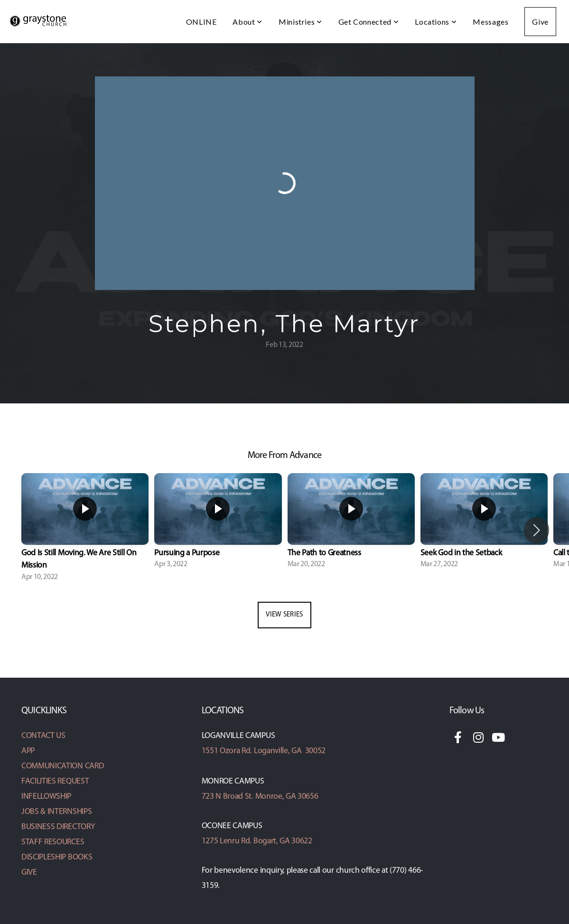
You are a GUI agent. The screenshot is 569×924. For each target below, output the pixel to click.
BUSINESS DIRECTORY (58, 827)
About (247, 22)
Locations (436, 22)
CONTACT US (43, 736)
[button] (536, 530)
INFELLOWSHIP (46, 797)
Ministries (300, 22)
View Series (284, 615)
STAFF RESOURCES (53, 842)
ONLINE (201, 22)
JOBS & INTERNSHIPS (56, 812)
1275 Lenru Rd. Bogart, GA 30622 (257, 841)
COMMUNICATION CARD (63, 766)
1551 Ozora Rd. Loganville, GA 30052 (264, 751)
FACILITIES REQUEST (55, 781)
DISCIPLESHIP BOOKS (57, 857)
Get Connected (369, 22)
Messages (490, 22)
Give (540, 22)
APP (28, 751)
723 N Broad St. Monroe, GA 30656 (260, 797)
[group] (85, 530)
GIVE (29, 873)
